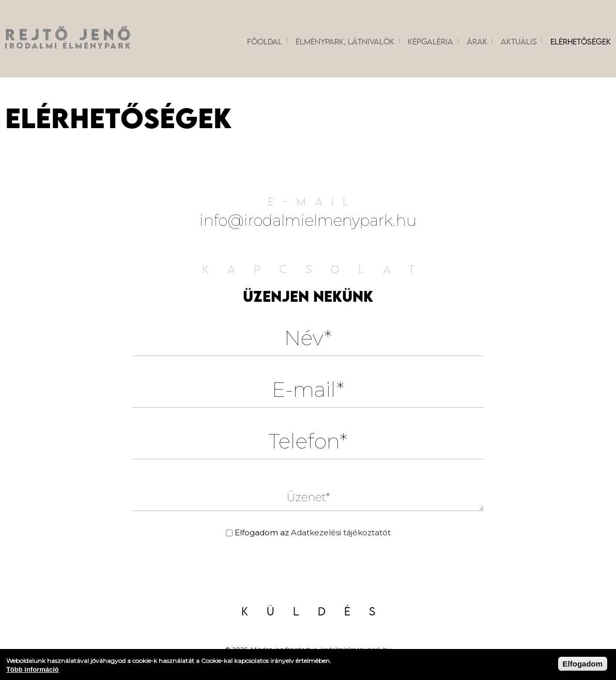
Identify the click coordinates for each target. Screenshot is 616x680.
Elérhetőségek (581, 41)
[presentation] (308, 569)
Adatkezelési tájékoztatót (341, 532)
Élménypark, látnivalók (345, 41)
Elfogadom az (313, 532)
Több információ (33, 669)
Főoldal (265, 41)
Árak (477, 41)
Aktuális (519, 41)
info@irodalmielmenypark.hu (308, 220)
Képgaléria (430, 41)
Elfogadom (583, 664)
